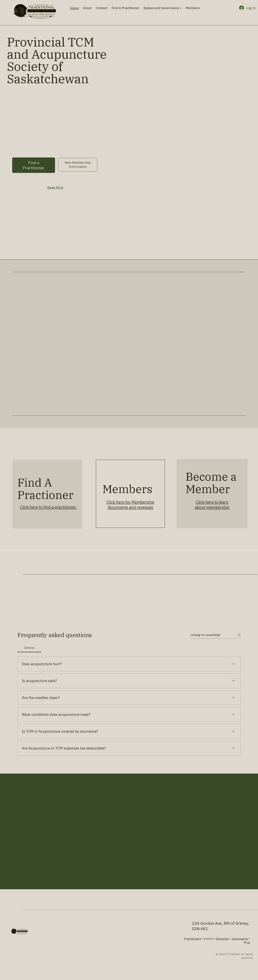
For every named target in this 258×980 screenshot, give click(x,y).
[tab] (29, 648)
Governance (240, 939)
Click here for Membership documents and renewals (130, 505)
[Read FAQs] (55, 188)
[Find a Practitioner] (34, 165)
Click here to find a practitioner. (48, 507)
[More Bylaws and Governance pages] (181, 8)
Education (222, 939)
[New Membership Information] (78, 165)
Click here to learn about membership (212, 505)
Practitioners (192, 939)
